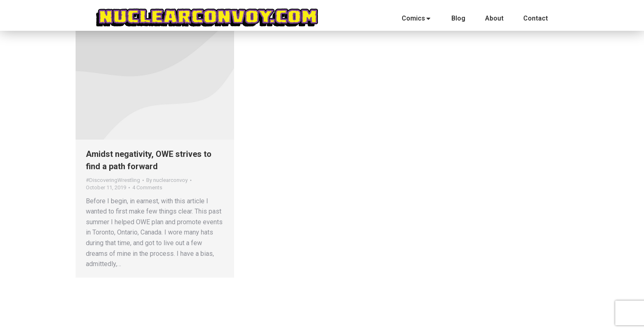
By (167, 180)
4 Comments (147, 187)
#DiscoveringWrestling (113, 180)
